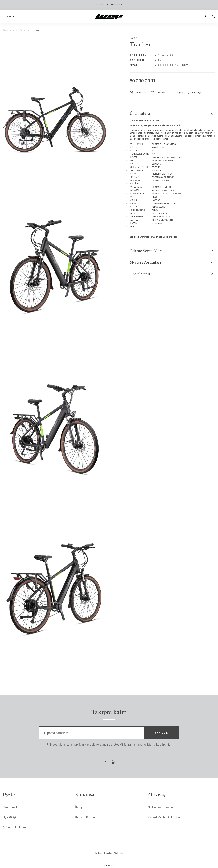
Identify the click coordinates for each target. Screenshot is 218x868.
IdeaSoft (109, 866)
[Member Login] (212, 16)
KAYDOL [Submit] (161, 733)
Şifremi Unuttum (14, 828)
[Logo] (109, 16)
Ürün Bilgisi (140, 114)
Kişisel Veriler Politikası (164, 818)
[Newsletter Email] (109, 733)
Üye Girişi (9, 818)
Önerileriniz (140, 274)
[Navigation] (9, 16)
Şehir (162, 60)
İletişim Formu (85, 818)
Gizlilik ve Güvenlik (161, 808)
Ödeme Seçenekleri (146, 251)
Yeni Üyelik (10, 808)
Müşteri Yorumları (145, 262)
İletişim (80, 808)
